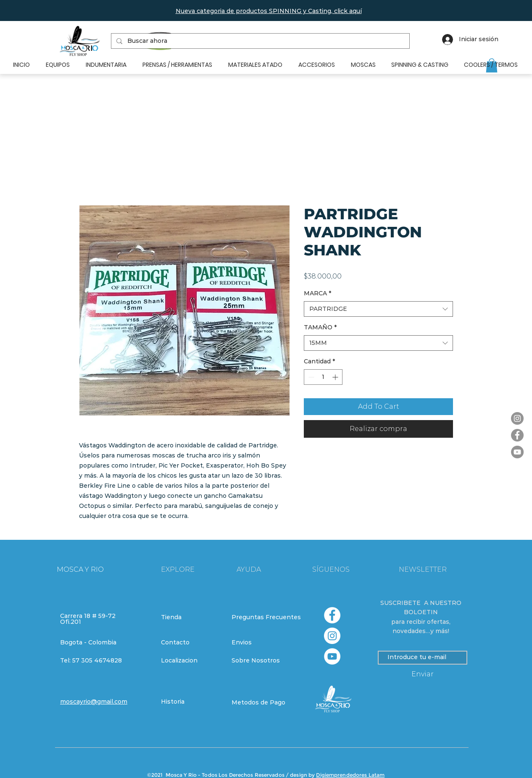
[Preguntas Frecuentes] (266, 618)
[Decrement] (310, 377)
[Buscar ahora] (259, 41)
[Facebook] (517, 435)
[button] (269, 11)
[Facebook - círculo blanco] (332, 615)
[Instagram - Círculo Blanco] (332, 636)
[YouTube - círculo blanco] (332, 656)
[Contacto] (191, 643)
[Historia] (191, 702)
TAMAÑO (320, 327)
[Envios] (262, 643)
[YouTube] (517, 452)
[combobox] (378, 309)
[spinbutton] (323, 377)
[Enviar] (422, 674)
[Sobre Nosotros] (261, 661)
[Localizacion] (191, 661)
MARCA (317, 293)
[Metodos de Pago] (261, 703)
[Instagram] (517, 418)
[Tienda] (191, 618)
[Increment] (336, 377)
